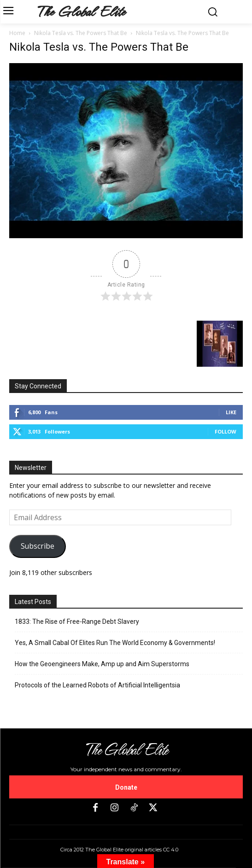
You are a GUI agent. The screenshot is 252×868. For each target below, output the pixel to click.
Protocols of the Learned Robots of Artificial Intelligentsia (97, 685)
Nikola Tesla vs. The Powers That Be (81, 33)
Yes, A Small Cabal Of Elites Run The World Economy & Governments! (115, 643)
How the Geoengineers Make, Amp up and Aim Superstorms (102, 664)
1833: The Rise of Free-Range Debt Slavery (77, 622)
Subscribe (38, 546)
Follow (226, 431)
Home (17, 33)
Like (231, 412)
